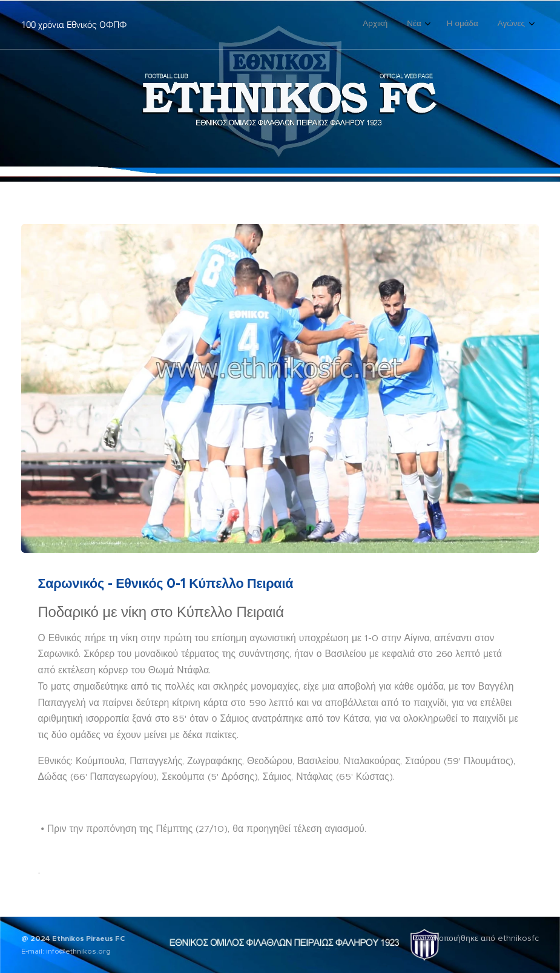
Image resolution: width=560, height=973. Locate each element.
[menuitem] (464, 25)
